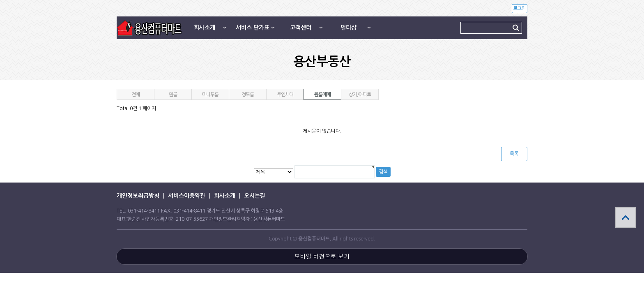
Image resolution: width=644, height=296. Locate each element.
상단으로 (626, 217)
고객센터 (301, 28)
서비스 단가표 (253, 28)
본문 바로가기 (0, 0)
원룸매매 (322, 95)
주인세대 (285, 95)
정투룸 (247, 95)
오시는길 (255, 196)
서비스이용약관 (187, 196)
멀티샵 (348, 28)
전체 (136, 95)
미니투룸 (210, 95)
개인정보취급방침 (138, 196)
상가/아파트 (360, 95)
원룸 (173, 95)
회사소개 (205, 28)
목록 (514, 154)
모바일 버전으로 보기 (322, 257)
